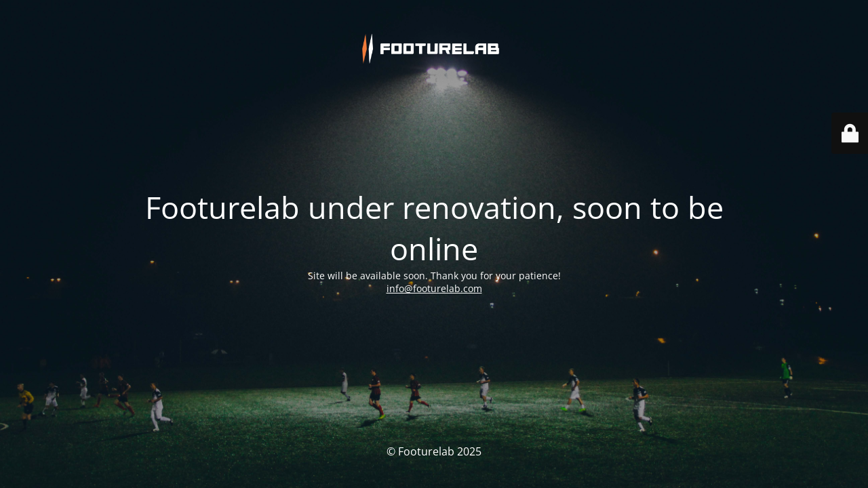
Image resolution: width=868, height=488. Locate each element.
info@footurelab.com (434, 268)
